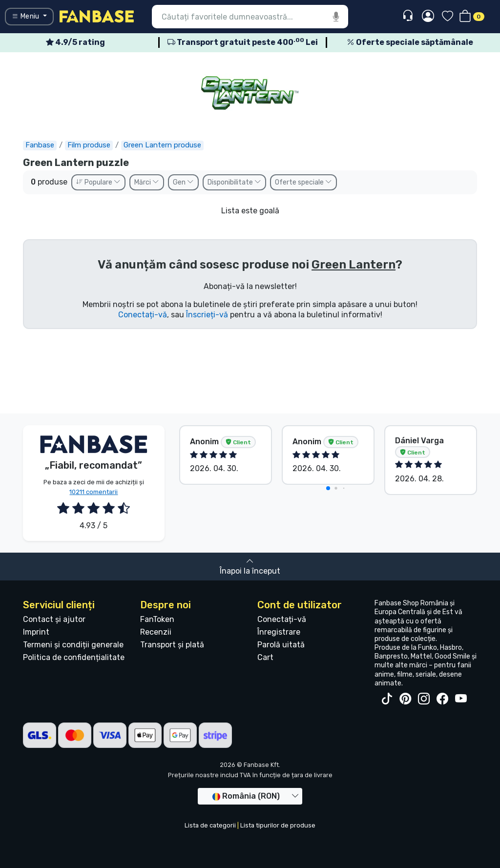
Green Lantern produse (162, 145)
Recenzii (156, 632)
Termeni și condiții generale (73, 645)
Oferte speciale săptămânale (410, 42)
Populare (98, 182)
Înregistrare (279, 632)
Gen (183, 182)
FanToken (157, 619)
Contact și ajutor (54, 619)
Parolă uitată (281, 645)
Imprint (36, 632)
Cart (265, 657)
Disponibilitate (234, 182)
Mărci (147, 182)
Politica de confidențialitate (74, 657)
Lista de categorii (210, 825)
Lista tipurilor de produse (278, 825)
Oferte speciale (303, 182)
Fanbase (40, 145)
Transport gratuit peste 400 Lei (243, 42)
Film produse (89, 145)
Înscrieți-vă (207, 315)
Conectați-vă (143, 315)
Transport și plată (172, 645)
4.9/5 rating (75, 42)
